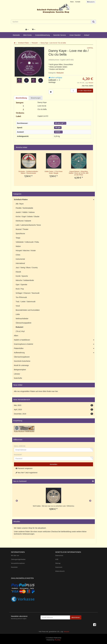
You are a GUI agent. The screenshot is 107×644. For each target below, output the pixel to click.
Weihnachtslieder (22, 319)
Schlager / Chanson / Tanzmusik (28, 293)
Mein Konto (27, 35)
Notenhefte (18, 378)
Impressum (59, 567)
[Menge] (74, 91)
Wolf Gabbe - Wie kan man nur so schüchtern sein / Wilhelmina (53, 506)
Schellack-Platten (54, 200)
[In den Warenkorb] (85, 91)
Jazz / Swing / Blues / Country (27, 268)
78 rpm (58, 128)
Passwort (18, 455)
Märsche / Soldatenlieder (25, 280)
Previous (17, 501)
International (20, 263)
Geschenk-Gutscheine (22, 361)
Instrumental (20, 259)
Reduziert (60, 73)
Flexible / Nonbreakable (24, 208)
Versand (91, 83)
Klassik (18, 272)
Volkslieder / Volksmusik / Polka (27, 242)
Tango (18, 238)
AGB (57, 559)
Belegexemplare (20, 370)
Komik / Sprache (22, 276)
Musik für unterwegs (21, 365)
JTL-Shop (57, 640)
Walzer (18, 246)
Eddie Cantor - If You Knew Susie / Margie (54, 172)
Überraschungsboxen (22, 357)
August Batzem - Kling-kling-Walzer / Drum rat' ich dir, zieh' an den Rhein (79, 173)
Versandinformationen (18, 563)
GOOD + (58, 132)
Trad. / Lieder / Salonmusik (26, 302)
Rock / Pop (20, 289)
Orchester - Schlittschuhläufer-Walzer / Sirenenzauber (28, 172)
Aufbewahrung (54, 353)
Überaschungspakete (24, 323)
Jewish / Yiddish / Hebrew (25, 212)
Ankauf (87, 35)
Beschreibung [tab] (21, 98)
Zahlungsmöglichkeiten (18, 559)
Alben (16, 336)
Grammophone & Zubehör (54, 344)
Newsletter (14, 567)
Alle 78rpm (20, 204)
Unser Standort (75, 35)
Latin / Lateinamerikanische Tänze (28, 225)
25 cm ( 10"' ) (60, 123)
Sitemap (58, 563)
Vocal (18, 306)
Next (90, 501)
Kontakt (78, 2)
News (72, 2)
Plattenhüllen (54, 348)
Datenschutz (59, 556)
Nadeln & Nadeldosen (54, 340)
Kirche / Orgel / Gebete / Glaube (28, 217)
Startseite (16, 35)
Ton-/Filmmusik (21, 297)
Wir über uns (15, 556)
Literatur (17, 374)
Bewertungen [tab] (36, 98)
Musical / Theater (22, 229)
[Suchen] (51, 22)
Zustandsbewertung (42, 35)
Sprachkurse (20, 234)
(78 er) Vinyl (20, 331)
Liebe (18, 314)
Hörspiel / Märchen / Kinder (26, 251)
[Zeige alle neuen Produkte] (93, 481)
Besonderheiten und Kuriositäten (28, 310)
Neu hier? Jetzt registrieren (27, 473)
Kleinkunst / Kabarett (23, 221)
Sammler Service (60, 35)
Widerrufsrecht (60, 571)
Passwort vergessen (24, 468)
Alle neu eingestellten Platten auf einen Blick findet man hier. (36, 391)
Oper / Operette (21, 285)
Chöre (18, 255)
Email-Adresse (20, 446)
